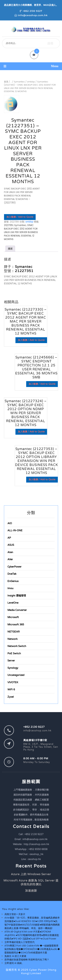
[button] (31, 66)
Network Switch (17, 646)
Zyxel (11, 697)
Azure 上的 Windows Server (31, 874)
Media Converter (17, 610)
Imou (10, 588)
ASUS (11, 545)
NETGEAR (14, 632)
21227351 (9, 225)
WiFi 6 (11, 690)
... (11, 82)
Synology (13, 668)
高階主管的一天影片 (15, 914)
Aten (10, 552)
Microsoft (13, 617)
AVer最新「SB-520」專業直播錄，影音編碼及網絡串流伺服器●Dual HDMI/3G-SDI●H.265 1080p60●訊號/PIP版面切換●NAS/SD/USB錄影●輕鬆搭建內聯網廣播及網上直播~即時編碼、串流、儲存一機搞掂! (32, 923)
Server (11, 661)
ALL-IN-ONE (15, 530)
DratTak (12, 574)
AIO (10, 523)
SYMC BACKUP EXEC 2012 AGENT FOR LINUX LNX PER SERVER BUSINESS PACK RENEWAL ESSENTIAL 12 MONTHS (21, 232)
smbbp (31, 82)
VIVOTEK (13, 682)
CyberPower (14, 567)
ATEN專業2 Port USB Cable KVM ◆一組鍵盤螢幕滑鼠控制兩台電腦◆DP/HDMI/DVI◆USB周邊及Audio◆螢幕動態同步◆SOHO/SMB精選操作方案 (32, 949)
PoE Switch (14, 653)
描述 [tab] (10, 249)
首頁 (6, 82)
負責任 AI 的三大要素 (15, 956)
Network (12, 639)
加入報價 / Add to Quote (20, 217)
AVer (10, 559)
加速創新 (31, 891)
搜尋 (50, 43)
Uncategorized (16, 675)
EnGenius (13, 581)
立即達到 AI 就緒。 (14, 963)
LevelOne (13, 603)
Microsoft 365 (16, 625)
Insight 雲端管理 (17, 596)
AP (9, 538)
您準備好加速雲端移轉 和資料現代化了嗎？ (27, 960)
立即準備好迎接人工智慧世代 (20, 942)
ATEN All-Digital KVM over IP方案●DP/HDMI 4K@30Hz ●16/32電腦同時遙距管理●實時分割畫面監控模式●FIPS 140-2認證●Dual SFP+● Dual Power (32, 935)
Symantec (19, 82)
